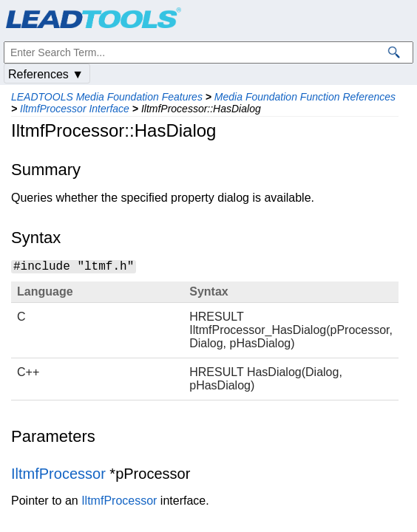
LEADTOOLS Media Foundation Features (107, 97)
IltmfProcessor (58, 474)
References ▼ (46, 74)
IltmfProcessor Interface (75, 109)
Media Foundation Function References (305, 97)
